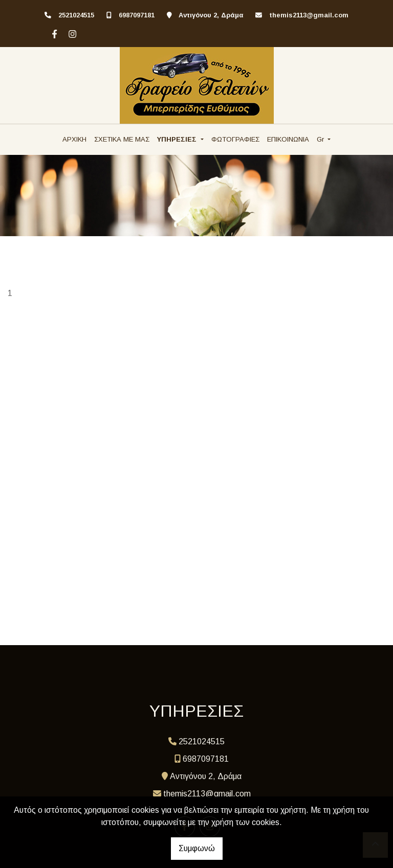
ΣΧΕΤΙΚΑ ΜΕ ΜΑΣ (122, 139)
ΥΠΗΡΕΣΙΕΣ (178, 139)
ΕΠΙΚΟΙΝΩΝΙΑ (288, 139)
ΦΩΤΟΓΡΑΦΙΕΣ (235, 139)
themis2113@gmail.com (309, 15)
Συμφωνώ (197, 848)
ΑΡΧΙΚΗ (74, 139)
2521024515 (76, 15)
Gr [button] (321, 139)
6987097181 (137, 15)
